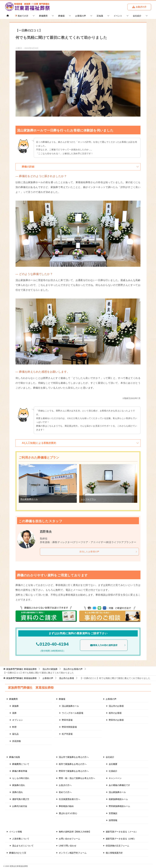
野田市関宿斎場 (69, 727)
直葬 (14, 713)
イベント (118, 16)
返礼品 (15, 734)
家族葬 (15, 706)
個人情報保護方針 (114, 853)
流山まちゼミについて (23, 846)
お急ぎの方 (139, 7)
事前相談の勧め (66, 806)
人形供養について (21, 839)
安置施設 (113, 813)
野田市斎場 (67, 720)
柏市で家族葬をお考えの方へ (73, 764)
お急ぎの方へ (65, 785)
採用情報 (113, 820)
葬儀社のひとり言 (18, 853)
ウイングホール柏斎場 (73, 713)
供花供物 (16, 741)
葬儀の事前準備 (20, 771)
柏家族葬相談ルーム (118, 799)
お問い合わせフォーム (69, 839)
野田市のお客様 (116, 720)
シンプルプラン (88, 499)
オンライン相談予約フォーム (73, 853)
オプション (18, 720)
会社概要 (113, 764)
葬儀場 (61, 16)
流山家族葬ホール (29, 499)
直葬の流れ (18, 792)
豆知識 (100, 16)
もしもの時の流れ (21, 778)
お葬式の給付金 (20, 806)
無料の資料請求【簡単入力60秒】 (75, 832)
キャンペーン (115, 778)
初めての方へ (65, 792)
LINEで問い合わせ (68, 846)
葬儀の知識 (14, 757)
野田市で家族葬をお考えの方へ (74, 771)
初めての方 (22, 16)
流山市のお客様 (116, 706)
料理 (14, 727)
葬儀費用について (21, 764)
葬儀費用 (43, 16)
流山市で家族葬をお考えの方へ (74, 757)
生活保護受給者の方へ (69, 799)
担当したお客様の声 (108, 552)
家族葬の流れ (19, 785)
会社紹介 (137, 16)
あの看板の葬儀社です (119, 785)
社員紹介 (113, 771)
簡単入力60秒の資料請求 (108, 645)
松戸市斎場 (67, 734)
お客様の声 (81, 16)
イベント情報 (16, 832)
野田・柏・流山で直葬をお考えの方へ (77, 778)
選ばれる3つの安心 (68, 813)
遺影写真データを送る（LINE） (121, 839)
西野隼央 (46, 531)
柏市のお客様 (115, 713)
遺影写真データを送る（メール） (122, 832)
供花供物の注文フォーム (117, 846)
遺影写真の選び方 (21, 799)
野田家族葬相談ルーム (119, 806)
